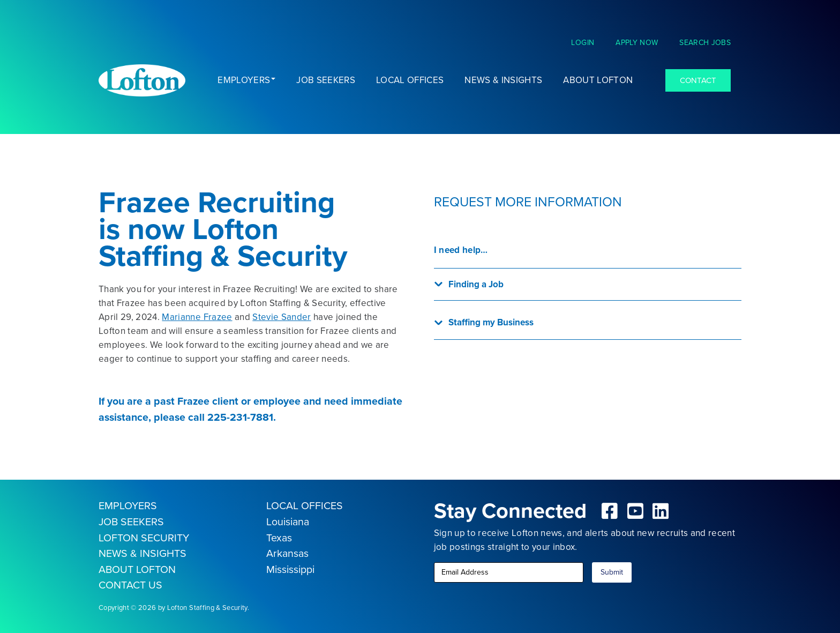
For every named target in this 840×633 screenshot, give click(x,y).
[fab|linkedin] (661, 511)
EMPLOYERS (128, 506)
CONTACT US (130, 585)
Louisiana (288, 522)
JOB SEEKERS (131, 522)
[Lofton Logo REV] (142, 80)
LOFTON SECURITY (144, 538)
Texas (279, 538)
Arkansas (287, 553)
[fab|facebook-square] (610, 511)
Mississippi (290, 569)
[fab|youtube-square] (635, 511)
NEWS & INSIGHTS (142, 553)
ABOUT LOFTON (137, 569)
